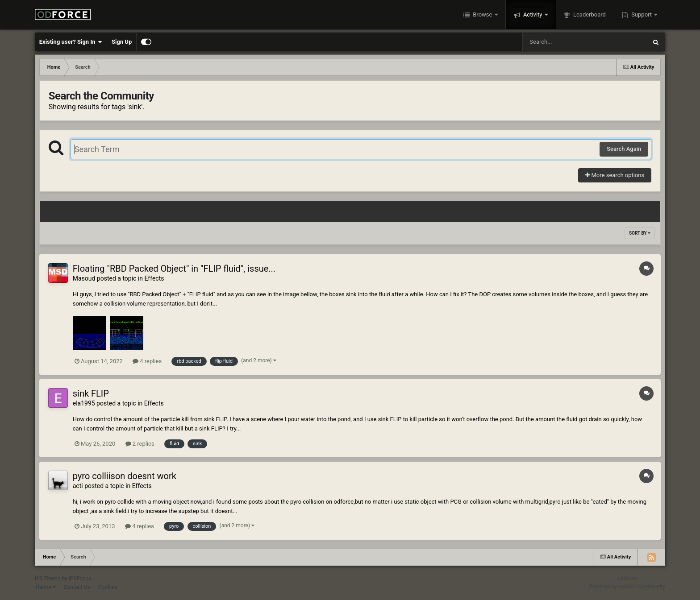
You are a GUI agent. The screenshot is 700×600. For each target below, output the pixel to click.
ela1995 (84, 403)
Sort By (640, 233)
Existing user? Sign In (71, 42)
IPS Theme (48, 579)
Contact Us (77, 587)
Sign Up (122, 42)
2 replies (140, 444)
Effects (154, 278)
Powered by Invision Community (627, 587)
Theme (45, 587)
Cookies (108, 587)
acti (78, 486)
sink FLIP (91, 393)
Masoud (84, 278)
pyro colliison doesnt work (125, 476)
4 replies (147, 361)
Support (642, 14)
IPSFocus (80, 579)
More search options (615, 175)
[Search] (562, 42)
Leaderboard (589, 14)
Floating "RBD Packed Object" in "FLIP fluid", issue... (174, 269)
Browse (483, 14)
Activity (533, 14)
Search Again (624, 149)
